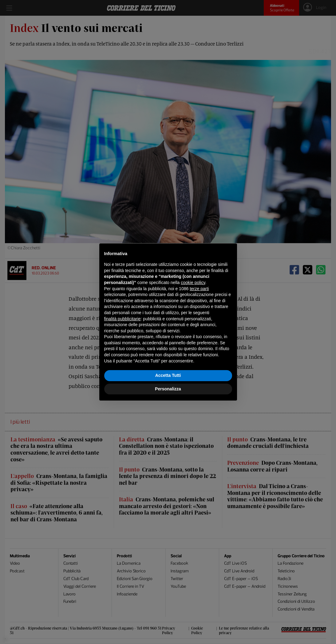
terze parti (199, 289)
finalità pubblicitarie (123, 319)
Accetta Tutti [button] (168, 375)
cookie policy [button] (193, 282)
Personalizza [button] (168, 389)
